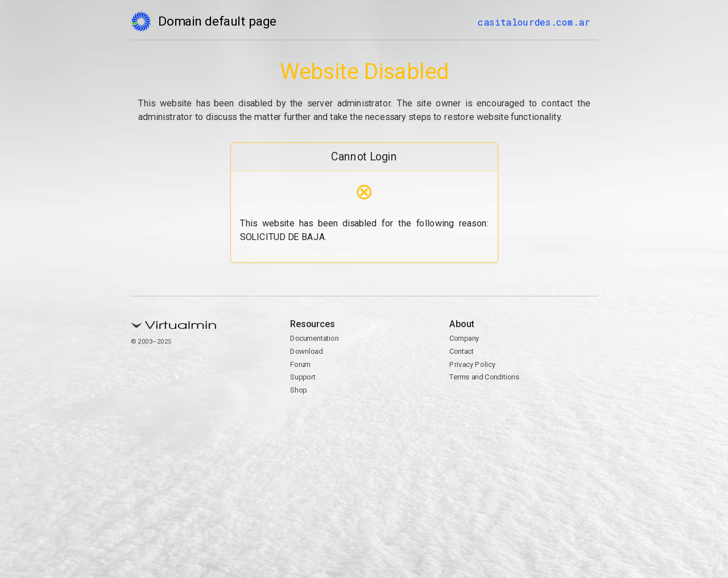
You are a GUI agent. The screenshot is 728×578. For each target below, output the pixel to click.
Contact (462, 351)
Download (306, 351)
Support (303, 377)
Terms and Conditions (484, 377)
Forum (300, 364)
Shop (298, 390)
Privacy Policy (472, 364)
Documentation (314, 338)
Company (464, 338)
